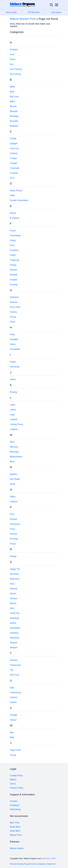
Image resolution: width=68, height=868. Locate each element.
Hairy (12, 334)
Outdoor (14, 502)
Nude (12, 484)
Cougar (13, 158)
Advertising (15, 809)
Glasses (14, 302)
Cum (12, 178)
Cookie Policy (16, 776)
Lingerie (14, 429)
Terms (13, 784)
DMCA (13, 780)
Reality (13, 556)
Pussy (13, 544)
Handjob (14, 339)
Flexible (14, 275)
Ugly (12, 688)
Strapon (14, 643)
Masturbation (16, 457)
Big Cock (14, 97)
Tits (12, 670)
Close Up (14, 148)
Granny (13, 312)
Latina (13, 410)
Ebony (13, 213)
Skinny (13, 603)
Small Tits (15, 613)
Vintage (14, 715)
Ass (12, 64)
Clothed (14, 153)
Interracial (15, 367)
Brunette (14, 121)
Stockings (15, 638)
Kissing (13, 392)
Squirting (14, 633)
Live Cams (56, 12)
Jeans (13, 379)
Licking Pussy (16, 424)
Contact (14, 801)
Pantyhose (15, 524)
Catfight (14, 144)
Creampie (15, 168)
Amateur (14, 50)
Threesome (15, 665)
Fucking (14, 285)
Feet (12, 245)
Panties (13, 519)
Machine (14, 447)
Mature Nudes (17, 848)
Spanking (14, 618)
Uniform (14, 697)
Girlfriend (14, 297)
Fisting (13, 265)
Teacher (14, 660)
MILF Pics (15, 823)
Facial (13, 240)
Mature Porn (16, 835)
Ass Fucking (16, 69)
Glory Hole (15, 307)
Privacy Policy (17, 788)
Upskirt (13, 702)
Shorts (13, 594)
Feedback (15, 805)
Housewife (15, 349)
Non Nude (15, 479)
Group (13, 317)
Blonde (13, 106)
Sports (13, 623)
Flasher (13, 270)
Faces (13, 231)
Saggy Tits (15, 569)
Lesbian (14, 419)
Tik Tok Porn (36, 12)
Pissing (13, 534)
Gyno (12, 322)
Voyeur (13, 720)
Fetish (13, 255)
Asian (13, 59)
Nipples (13, 474)
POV (12, 514)
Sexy (12, 584)
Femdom (14, 250)
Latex (13, 405)
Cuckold (14, 173)
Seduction (15, 579)
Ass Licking (15, 74)
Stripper (14, 647)
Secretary (14, 574)
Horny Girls (14, 12)
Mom (12, 462)
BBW (12, 87)
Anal (12, 54)
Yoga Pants (15, 750)
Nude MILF (15, 831)
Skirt (12, 608)
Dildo (12, 195)
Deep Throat (16, 191)
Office (13, 497)
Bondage (14, 116)
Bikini (12, 101)
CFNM (13, 139)
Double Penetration (19, 200)
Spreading (15, 628)
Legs (12, 415)
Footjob (13, 280)
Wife (12, 737)
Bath (12, 92)
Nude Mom (15, 827)
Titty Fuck (15, 675)
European (15, 218)
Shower (14, 598)
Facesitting (15, 235)
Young (13, 755)
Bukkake (14, 126)
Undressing (15, 692)
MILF (12, 442)
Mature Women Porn (23, 19)
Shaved (14, 589)
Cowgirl (13, 163)
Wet (12, 733)
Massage (14, 452)
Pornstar (14, 539)
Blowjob (14, 111)
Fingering (14, 260)
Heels (13, 344)
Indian (13, 362)
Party (12, 529)
